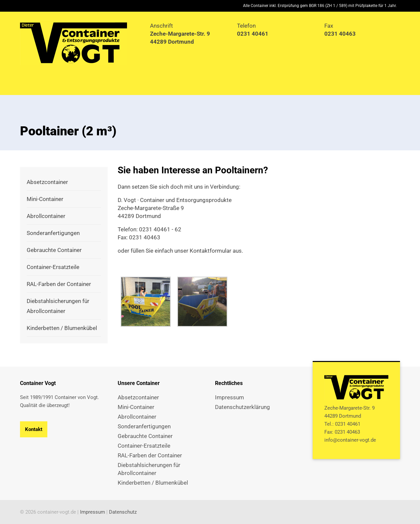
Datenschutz (123, 512)
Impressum (92, 512)
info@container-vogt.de (350, 440)
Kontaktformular (210, 251)
